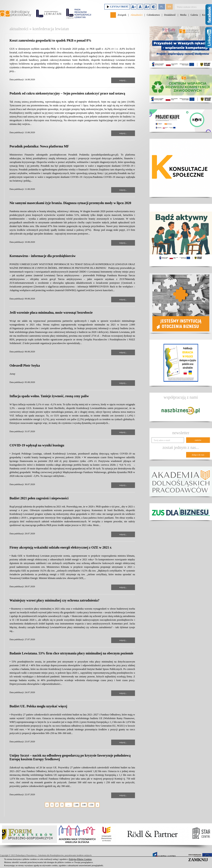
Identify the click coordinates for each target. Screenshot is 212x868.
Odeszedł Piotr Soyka (25, 365)
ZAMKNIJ (198, 860)
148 (76, 805)
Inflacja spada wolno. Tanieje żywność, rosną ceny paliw (49, 396)
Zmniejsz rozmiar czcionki (134, 7)
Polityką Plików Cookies (80, 859)
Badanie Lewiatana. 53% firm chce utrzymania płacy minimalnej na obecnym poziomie (71, 653)
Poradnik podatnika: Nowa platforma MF (39, 146)
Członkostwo (153, 15)
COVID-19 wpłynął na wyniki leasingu (37, 445)
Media (183, 15)
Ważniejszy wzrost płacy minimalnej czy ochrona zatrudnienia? (54, 600)
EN (169, 7)
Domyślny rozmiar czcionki (140, 7)
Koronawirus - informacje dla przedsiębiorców (43, 256)
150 (91, 805)
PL (162, 7)
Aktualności (136, 15)
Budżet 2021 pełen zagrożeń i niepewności (39, 498)
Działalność (170, 15)
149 (84, 805)
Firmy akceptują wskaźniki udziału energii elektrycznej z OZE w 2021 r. (61, 547)
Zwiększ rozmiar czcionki (147, 7)
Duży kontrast (154, 7)
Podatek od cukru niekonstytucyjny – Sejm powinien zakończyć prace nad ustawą (67, 93)
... (69, 805)
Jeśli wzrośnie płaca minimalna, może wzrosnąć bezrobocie (51, 313)
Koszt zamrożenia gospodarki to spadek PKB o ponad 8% (50, 40)
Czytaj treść (117, 7)
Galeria (194, 15)
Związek (122, 15)
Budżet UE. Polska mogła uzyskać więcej (38, 706)
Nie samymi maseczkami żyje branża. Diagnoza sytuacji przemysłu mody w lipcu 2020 (70, 203)
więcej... (123, 80)
